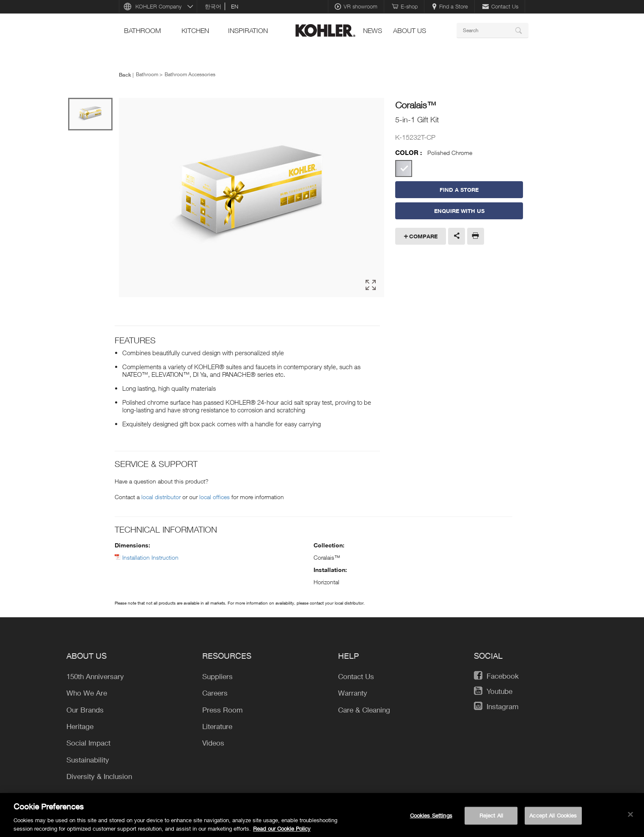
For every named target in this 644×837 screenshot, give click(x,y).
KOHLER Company (158, 6)
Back (125, 75)
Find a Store (450, 6)
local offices (215, 496)
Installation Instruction (150, 556)
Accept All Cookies (553, 819)
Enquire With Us (459, 211)
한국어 (213, 6)
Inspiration (248, 30)
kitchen (195, 30)
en (235, 6)
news (373, 30)
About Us (410, 30)
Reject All (491, 819)
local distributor (161, 496)
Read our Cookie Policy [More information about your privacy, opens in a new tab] (282, 832)
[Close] (630, 818)
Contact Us (500, 6)
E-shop (405, 6)
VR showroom (356, 6)
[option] (252, 198)
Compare (423, 236)
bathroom (142, 30)
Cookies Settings (431, 819)
